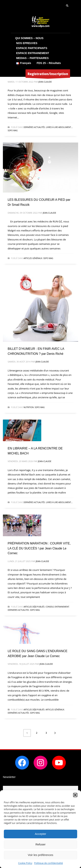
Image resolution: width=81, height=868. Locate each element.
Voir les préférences (41, 855)
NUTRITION (29, 407)
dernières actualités (34, 127)
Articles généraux (33, 258)
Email (6, 783)
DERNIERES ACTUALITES (18, 610)
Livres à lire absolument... (59, 127)
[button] (75, 795)
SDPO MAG (13, 130)
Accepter (40, 834)
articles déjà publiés (34, 607)
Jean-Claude (45, 82)
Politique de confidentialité (48, 863)
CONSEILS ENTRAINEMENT (57, 607)
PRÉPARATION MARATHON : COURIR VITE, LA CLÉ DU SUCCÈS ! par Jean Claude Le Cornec (39, 548)
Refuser (41, 844)
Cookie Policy (25, 863)
